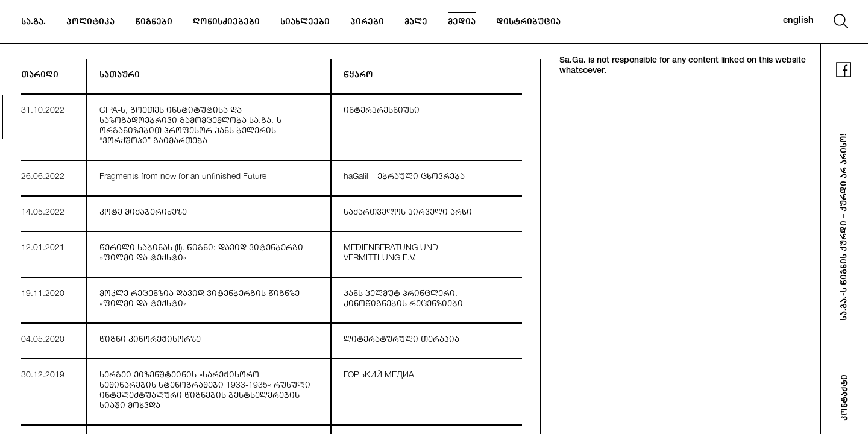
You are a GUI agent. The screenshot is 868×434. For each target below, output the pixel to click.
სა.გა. (33, 23)
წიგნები (154, 23)
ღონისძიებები (226, 23)
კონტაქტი (846, 398)
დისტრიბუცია (528, 23)
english (798, 21)
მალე (416, 23)
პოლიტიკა (90, 23)
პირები (367, 23)
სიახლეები (305, 23)
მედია (462, 23)
